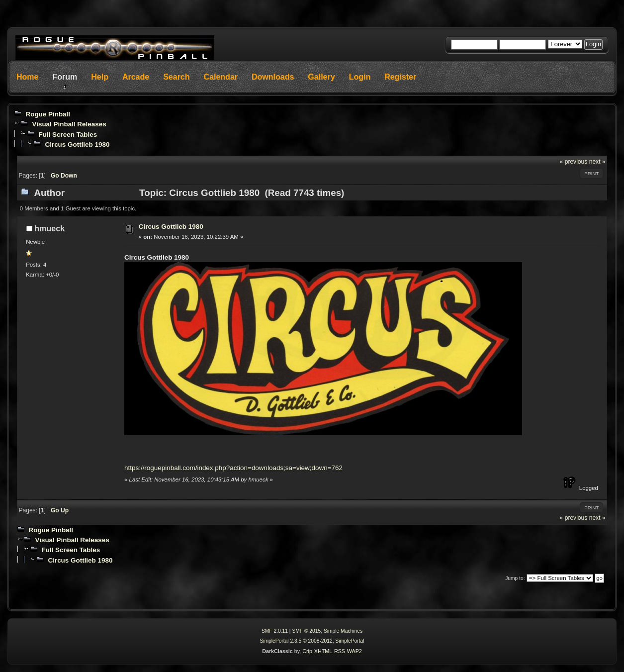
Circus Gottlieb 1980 (77, 144)
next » (597, 162)
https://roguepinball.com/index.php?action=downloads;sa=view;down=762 (233, 468)
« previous (574, 162)
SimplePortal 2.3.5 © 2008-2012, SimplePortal (312, 641)
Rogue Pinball (48, 114)
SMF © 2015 (306, 631)
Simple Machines (343, 631)
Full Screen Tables (68, 135)
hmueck (49, 228)
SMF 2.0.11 (275, 631)
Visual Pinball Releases (69, 124)
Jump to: (515, 578)
